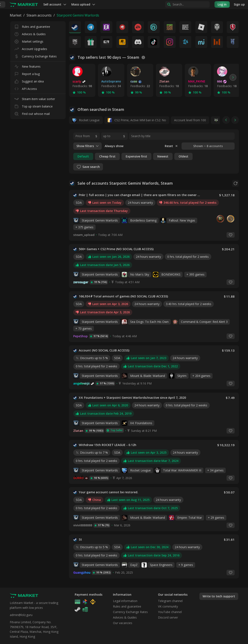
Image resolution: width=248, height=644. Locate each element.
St (80, 539)
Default (83, 156)
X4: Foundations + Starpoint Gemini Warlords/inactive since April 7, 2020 (132, 398)
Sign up (239, 4)
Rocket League (86, 120)
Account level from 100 (190, 120)
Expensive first (136, 156)
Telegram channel (170, 601)
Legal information (125, 601)
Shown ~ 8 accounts (208, 146)
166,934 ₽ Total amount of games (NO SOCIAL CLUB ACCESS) (123, 296)
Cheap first (107, 156)
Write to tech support (219, 596)
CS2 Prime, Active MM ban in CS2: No (137, 120)
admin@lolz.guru (21, 615)
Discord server (168, 617)
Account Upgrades (31, 48)
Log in (222, 4)
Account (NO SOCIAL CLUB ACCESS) (104, 350)
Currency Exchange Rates (36, 55)
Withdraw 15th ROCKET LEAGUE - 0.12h (108, 445)
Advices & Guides (30, 33)
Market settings (29, 41)
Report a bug (27, 73)
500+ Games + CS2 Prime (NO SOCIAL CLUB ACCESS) (116, 249)
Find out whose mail (32, 113)
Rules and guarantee (32, 26)
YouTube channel (170, 612)
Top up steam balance (34, 105)
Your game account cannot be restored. (108, 492)
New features (27, 66)
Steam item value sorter (35, 98)
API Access (26, 88)
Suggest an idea (29, 80)
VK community (168, 606)
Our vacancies (123, 623)
